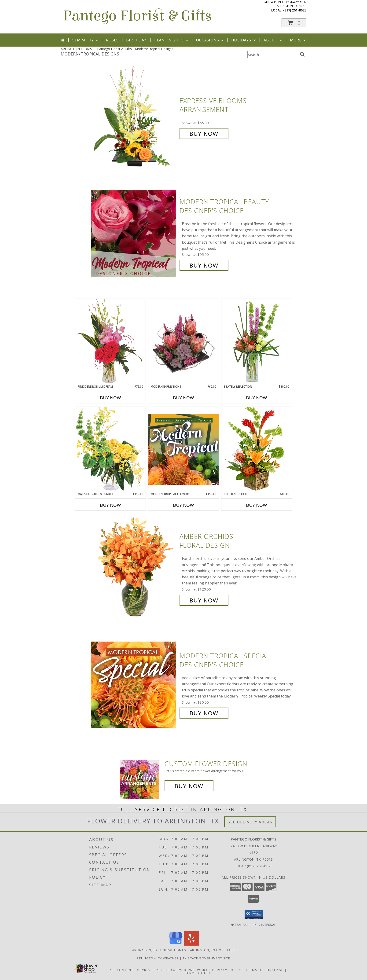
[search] (302, 54)
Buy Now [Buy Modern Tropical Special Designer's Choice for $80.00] (204, 713)
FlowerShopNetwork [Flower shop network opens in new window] (187, 970)
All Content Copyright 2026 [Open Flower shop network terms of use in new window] (137, 970)
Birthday (136, 40)
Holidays (244, 40)
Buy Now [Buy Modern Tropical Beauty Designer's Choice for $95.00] (204, 265)
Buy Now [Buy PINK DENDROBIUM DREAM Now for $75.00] (110, 398)
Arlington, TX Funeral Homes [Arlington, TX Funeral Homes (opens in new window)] (159, 950)
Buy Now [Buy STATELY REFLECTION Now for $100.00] (257, 398)
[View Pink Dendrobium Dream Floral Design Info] (110, 342)
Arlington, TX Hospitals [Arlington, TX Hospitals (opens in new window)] (212, 950)
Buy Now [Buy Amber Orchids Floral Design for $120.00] (204, 600)
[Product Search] (273, 55)
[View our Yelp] (191, 944)
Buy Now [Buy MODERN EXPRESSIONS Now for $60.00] (183, 398)
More (299, 40)
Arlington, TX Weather (158, 958)
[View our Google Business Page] (176, 944)
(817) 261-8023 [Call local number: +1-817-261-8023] (295, 10)
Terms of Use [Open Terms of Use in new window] (198, 973)
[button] (294, 23)
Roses (112, 40)
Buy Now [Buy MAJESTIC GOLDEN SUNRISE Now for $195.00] (110, 505)
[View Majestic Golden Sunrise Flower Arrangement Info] (110, 449)
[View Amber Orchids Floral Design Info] (134, 568)
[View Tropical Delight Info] (257, 449)
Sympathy (86, 40)
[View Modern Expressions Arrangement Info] (183, 342)
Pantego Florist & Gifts (137, 16)
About (273, 40)
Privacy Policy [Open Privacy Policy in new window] (227, 970)
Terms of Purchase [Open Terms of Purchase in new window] (264, 970)
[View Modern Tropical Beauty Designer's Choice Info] (134, 233)
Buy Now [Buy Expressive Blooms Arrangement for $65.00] (204, 134)
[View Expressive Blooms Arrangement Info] (134, 117)
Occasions (210, 40)
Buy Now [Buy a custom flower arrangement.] (189, 786)
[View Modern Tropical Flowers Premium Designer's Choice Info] (183, 449)
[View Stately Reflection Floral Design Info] (257, 342)
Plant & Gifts (172, 40)
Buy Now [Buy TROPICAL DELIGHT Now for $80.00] (257, 505)
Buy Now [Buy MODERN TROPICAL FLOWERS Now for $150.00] (183, 505)
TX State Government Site (207, 958)
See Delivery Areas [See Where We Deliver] (250, 822)
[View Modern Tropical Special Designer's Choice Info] (134, 685)
